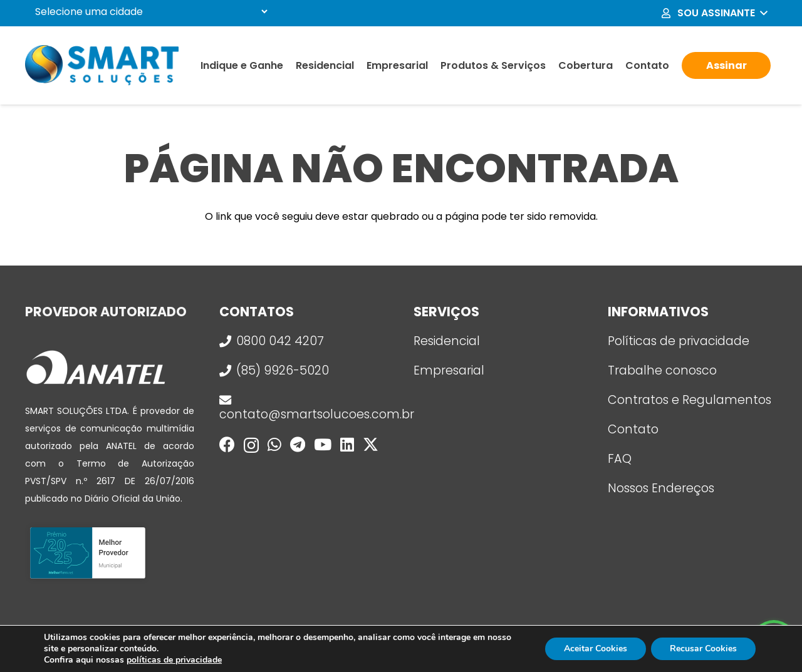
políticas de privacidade (174, 660)
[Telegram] (298, 444)
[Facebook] (227, 444)
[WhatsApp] (274, 444)
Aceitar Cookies (596, 649)
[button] (714, 13)
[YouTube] (323, 444)
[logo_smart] (102, 65)
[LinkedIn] (347, 444)
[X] (371, 445)
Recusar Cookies (703, 649)
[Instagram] (251, 445)
